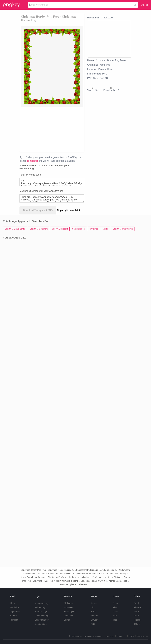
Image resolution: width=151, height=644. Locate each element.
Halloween (69, 607)
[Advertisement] (52, 130)
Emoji (136, 603)
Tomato (13, 616)
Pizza (12, 603)
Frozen (94, 603)
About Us (110, 636)
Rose (136, 612)
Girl (92, 607)
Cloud (116, 603)
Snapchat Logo (42, 620)
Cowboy (95, 620)
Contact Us (122, 636)
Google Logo (41, 624)
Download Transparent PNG (38, 210)
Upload (145, 5)
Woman (94, 616)
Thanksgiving (70, 612)
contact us (33, 161)
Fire (115, 607)
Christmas (68, 603)
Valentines (69, 616)
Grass (116, 612)
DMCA (132, 636)
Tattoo (137, 624)
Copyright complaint (69, 210)
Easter (67, 620)
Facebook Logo (42, 616)
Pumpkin (14, 620)
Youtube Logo (41, 612)
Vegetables (15, 612)
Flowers (138, 607)
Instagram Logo (42, 603)
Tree (115, 620)
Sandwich (14, 607)
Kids (93, 624)
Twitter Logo (40, 607)
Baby (93, 612)
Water (137, 616)
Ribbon (137, 620)
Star (115, 616)
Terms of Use (142, 636)
